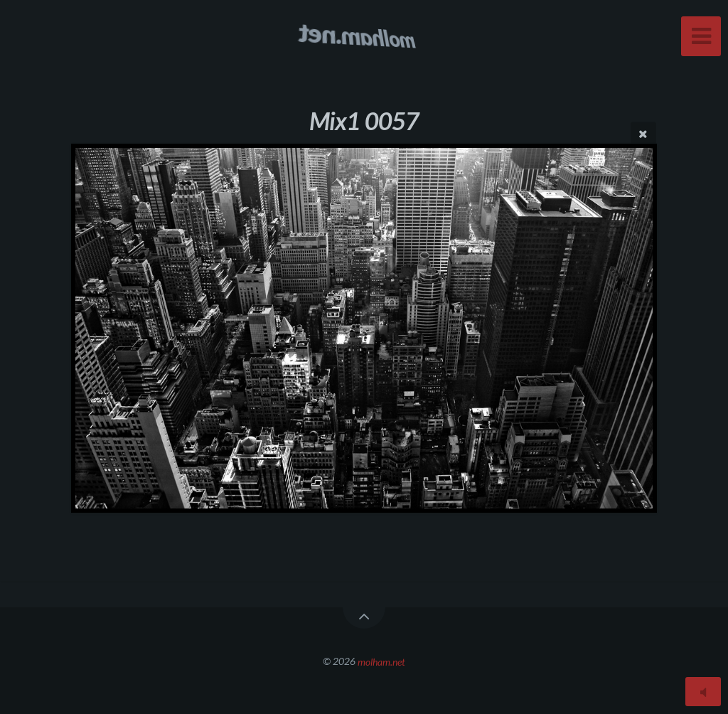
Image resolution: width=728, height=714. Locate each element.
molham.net (381, 661)
